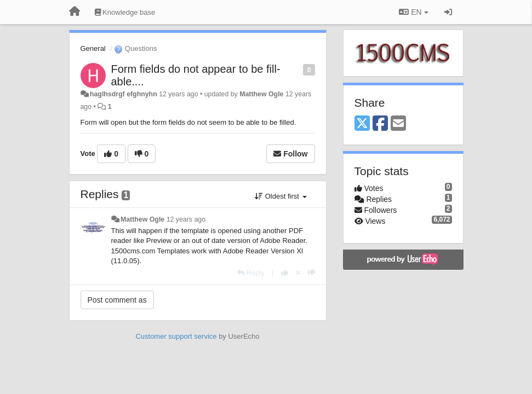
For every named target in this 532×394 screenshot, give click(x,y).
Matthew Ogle (261, 94)
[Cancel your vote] (298, 273)
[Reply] (251, 273)
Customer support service (176, 336)
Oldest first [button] (281, 196)
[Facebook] (380, 124)
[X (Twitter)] (362, 124)
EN (413, 12)
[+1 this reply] (285, 273)
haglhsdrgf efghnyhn (124, 94)
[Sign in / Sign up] (448, 12)
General (93, 48)
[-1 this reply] (311, 273)
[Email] (398, 124)
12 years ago (186, 219)
